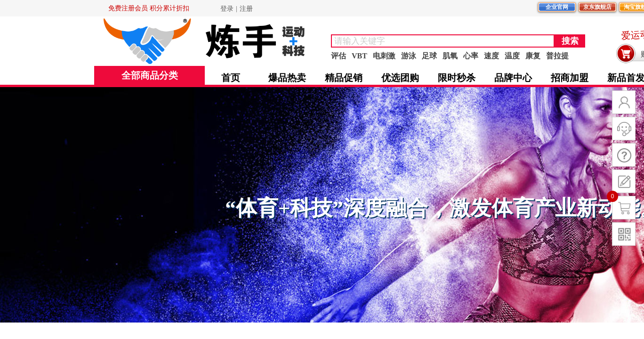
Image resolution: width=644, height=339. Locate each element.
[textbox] (443, 41)
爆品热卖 (287, 78)
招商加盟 (570, 78)
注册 (246, 9)
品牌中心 (513, 78)
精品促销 (344, 78)
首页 (231, 78)
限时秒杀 (457, 78)
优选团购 (400, 78)
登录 (227, 9)
